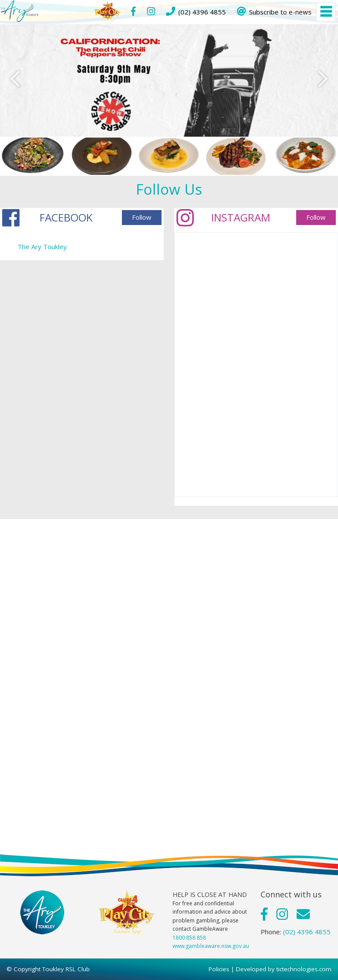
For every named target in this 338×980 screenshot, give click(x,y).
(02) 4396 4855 (307, 932)
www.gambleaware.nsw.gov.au (211, 946)
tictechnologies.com (304, 969)
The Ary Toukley (42, 247)
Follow (142, 217)
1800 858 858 (189, 938)
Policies (219, 969)
